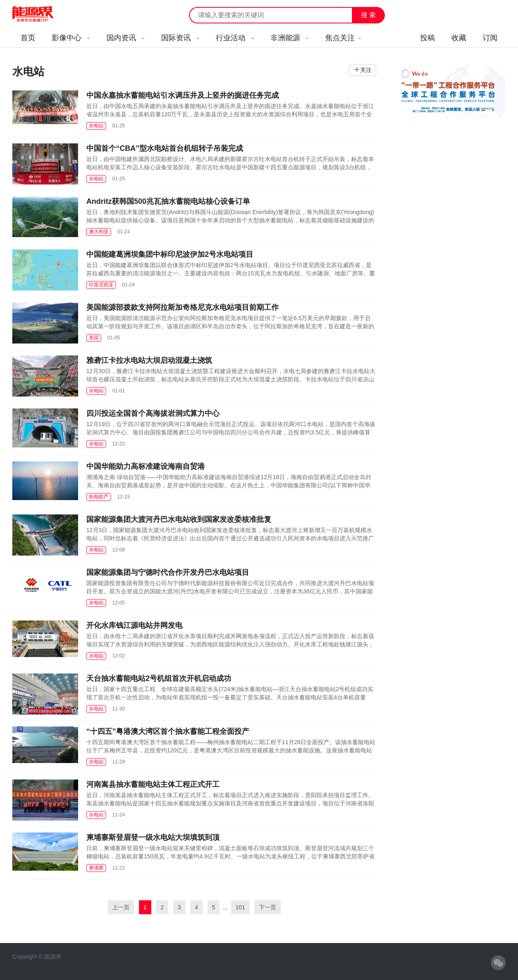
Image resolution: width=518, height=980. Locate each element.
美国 (94, 338)
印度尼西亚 (101, 285)
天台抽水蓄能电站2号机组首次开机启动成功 (159, 678)
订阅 (490, 38)
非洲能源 (290, 38)
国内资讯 (126, 38)
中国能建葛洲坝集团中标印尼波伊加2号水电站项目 (170, 254)
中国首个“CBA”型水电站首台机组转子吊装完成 (165, 148)
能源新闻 (40, 14)
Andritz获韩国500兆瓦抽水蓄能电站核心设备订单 (168, 201)
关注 (366, 70)
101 (240, 907)
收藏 (459, 38)
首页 (28, 38)
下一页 (268, 907)
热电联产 (99, 497)
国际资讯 (180, 38)
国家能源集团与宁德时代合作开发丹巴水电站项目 (168, 572)
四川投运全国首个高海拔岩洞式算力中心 (153, 413)
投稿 (428, 38)
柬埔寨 (96, 868)
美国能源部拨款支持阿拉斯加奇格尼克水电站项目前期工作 (183, 307)
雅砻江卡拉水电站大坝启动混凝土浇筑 (149, 360)
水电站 (96, 126)
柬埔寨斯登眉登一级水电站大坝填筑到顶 (153, 837)
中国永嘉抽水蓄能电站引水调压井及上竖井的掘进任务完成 (183, 95)
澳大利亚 (99, 232)
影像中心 (71, 38)
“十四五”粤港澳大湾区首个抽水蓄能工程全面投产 (168, 731)
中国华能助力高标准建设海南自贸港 (146, 466)
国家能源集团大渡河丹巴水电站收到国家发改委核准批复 (179, 519)
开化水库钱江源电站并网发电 (134, 625)
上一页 (121, 907)
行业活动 (235, 38)
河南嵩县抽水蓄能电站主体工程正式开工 (153, 784)
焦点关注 (343, 38)
